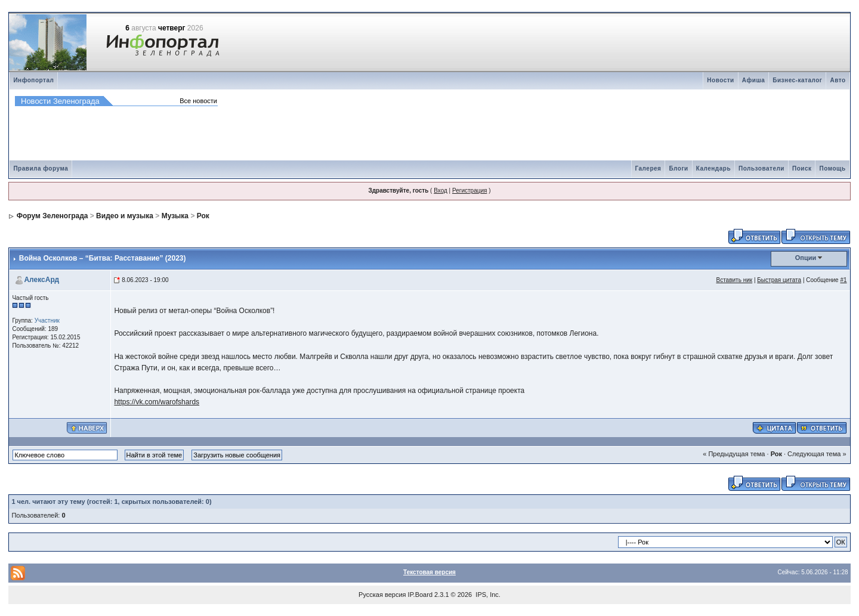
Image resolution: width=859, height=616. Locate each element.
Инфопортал (33, 80)
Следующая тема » (817, 454)
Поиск (802, 168)
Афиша (754, 80)
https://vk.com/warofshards (157, 402)
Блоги (678, 168)
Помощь (832, 168)
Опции (806, 258)
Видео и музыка (125, 216)
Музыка (175, 216)
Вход (441, 191)
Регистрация (469, 191)
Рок (203, 216)
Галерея (648, 168)
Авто (838, 80)
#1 (843, 280)
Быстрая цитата (779, 280)
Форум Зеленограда (52, 216)
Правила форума (41, 168)
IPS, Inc (487, 595)
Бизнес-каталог (797, 80)
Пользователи (761, 168)
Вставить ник (734, 280)
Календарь (713, 168)
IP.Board (420, 595)
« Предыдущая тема (734, 454)
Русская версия (382, 595)
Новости (720, 80)
